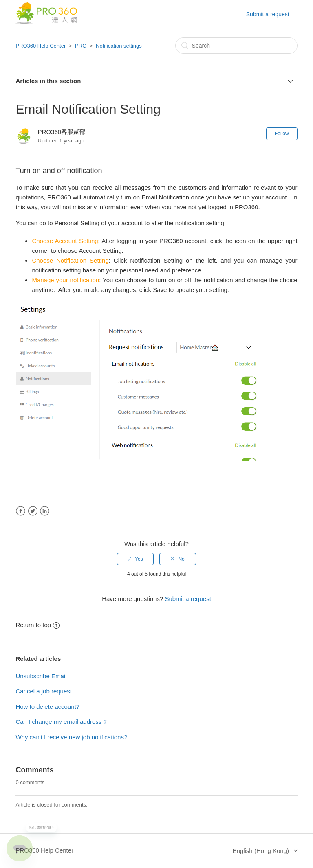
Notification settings (119, 46)
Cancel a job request (44, 691)
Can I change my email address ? (61, 722)
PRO (81, 46)
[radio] (135, 559)
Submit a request (268, 14)
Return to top (37, 625)
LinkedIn (45, 511)
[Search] (236, 46)
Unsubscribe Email (41, 676)
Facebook (21, 511)
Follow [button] (282, 134)
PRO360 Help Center (41, 46)
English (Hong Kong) (262, 851)
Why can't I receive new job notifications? (71, 737)
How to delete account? (47, 707)
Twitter (33, 511)
